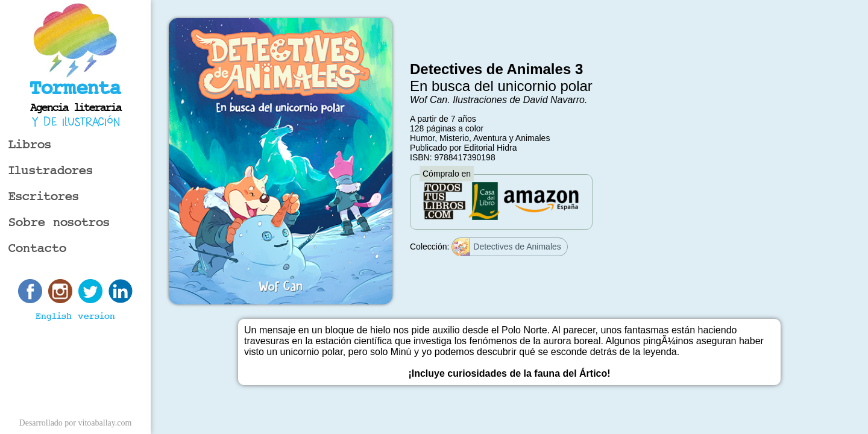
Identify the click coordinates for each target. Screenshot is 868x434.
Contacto (37, 249)
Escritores (44, 197)
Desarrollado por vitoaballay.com (76, 423)
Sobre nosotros (59, 223)
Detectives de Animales (507, 247)
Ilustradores (51, 171)
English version (75, 316)
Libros (30, 145)
